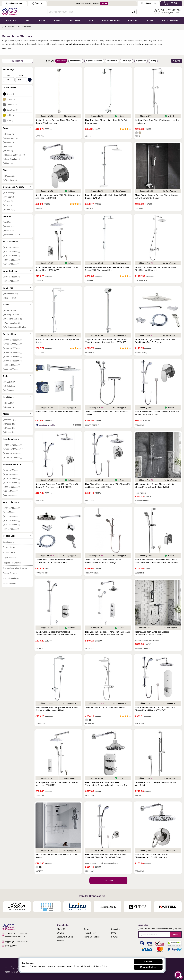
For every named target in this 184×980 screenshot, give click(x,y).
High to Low (141, 61)
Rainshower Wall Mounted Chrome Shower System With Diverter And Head (107, 269)
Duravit (10, 142)
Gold (10, 115)
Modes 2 (10, 424)
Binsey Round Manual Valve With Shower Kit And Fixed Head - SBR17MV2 (107, 486)
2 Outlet (10, 386)
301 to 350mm (13, 260)
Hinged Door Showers (12, 563)
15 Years (10, 197)
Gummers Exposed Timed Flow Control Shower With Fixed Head (56, 122)
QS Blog (60, 933)
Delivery (87, 929)
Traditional (11, 180)
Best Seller (61, 61)
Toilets (28, 20)
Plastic (9, 231)
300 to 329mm (13, 487)
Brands (37, 3)
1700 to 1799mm (14, 458)
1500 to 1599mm (14, 357)
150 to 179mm (13, 470)
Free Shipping (76, 61)
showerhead (144, 44)
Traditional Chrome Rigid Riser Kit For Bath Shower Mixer (107, 122)
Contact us (116, 929)
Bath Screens (8, 542)
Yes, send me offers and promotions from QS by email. (161, 929)
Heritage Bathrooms (15, 155)
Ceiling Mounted (13, 315)
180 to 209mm (13, 474)
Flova (9, 147)
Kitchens (149, 20)
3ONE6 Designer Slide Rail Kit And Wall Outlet (156, 784)
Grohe (9, 151)
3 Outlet (10, 390)
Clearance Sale (14, 3)
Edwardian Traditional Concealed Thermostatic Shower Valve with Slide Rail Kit (56, 633)
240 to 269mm (13, 483)
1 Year (9, 201)
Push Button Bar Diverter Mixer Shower (105, 708)
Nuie (9, 163)
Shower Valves (9, 547)
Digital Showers (9, 558)
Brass (11, 99)
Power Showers (9, 584)
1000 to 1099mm (14, 340)
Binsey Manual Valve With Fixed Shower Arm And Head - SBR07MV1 (58, 197)
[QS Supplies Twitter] (12, 967)
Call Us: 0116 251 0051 (171, 10)
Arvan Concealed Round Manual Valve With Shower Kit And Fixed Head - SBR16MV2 (57, 486)
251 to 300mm (13, 525)
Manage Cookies (148, 967)
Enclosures (75, 20)
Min (9, 75)
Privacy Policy (90, 933)
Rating (153, 61)
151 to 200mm (13, 252)
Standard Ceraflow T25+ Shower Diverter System (56, 856)
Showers (58, 20)
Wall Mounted (13, 323)
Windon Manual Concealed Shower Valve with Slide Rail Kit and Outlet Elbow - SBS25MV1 (157, 561)
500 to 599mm (13, 365)
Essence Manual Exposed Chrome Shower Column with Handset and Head (57, 709)
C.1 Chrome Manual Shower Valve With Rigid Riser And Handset (156, 269)
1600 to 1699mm (14, 453)
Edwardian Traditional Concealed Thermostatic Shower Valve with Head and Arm (106, 784)
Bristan (10, 134)
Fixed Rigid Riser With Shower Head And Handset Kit (157, 122)
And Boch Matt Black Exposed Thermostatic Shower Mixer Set (152, 633)
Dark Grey (12, 110)
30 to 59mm (12, 491)
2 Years (10, 205)
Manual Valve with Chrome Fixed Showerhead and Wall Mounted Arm (152, 856)
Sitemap (61, 941)
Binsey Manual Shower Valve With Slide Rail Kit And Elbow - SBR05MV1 (157, 413)
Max (21, 75)
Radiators (133, 20)
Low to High (127, 61)
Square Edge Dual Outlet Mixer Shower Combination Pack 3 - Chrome (155, 341)
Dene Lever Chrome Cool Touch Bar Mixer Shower (107, 413)
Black (11, 94)
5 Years (10, 209)
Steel (10, 121)
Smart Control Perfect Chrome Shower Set (57, 412)
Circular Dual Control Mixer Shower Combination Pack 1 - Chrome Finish (54, 561)
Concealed (11, 294)
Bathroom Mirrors (170, 20)
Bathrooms (11, 20)
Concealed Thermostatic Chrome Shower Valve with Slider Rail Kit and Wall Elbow (106, 856)
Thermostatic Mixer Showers (15, 568)
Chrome (12, 105)
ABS (9, 222)
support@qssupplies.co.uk (15, 942)
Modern (10, 176)
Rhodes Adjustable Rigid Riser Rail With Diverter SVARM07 (106, 197)
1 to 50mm (11, 512)
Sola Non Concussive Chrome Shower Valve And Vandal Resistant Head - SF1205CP (106, 341)
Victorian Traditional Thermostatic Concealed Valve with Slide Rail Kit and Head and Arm (108, 633)
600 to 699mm (13, 369)
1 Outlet (10, 382)
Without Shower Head (16, 327)
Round (10, 403)
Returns (114, 937)
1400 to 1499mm (14, 352)
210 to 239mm (13, 479)
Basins (42, 20)
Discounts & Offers (65, 937)
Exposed (11, 298)
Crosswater (11, 138)
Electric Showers (10, 573)
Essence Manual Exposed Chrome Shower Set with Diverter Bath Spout (157, 197)
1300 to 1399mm (14, 348)
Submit (175, 934)
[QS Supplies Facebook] (6, 967)
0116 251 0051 (10, 946)
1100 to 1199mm (14, 344)
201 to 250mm (13, 256)
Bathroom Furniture (111, 20)
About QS (61, 929)
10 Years (10, 193)
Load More (108, 880)
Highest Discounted (94, 61)
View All (177, 61)
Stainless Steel (13, 235)
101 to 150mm (13, 247)
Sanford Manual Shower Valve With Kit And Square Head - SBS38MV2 (57, 269)
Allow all (148, 962)
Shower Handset (14, 319)
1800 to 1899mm (14, 361)
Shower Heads (9, 552)
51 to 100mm (12, 264)
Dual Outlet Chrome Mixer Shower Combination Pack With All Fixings (103, 561)
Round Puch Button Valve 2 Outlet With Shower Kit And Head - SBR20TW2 (155, 709)
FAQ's (114, 933)
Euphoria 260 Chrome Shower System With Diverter (58, 341)
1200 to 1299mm (14, 445)
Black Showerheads (11, 578)
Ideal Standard (13, 159)
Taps (91, 20)
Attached (11, 310)
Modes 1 (11, 420)
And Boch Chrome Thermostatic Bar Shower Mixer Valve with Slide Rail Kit (155, 486)
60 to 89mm (12, 495)
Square (10, 407)
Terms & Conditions (92, 937)
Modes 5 (10, 432)
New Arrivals (112, 61)
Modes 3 (10, 428)
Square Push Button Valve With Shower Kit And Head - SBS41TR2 (57, 784)
